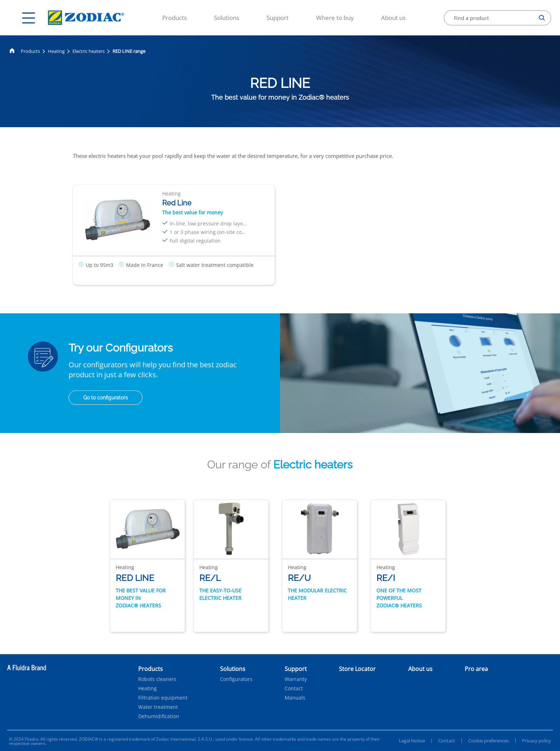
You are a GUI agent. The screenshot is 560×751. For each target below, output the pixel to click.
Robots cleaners (157, 679)
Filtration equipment (163, 698)
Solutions (227, 18)
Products (174, 18)
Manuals (295, 698)
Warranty (296, 679)
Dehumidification (159, 716)
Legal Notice (412, 741)
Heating (56, 51)
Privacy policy (537, 741)
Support (277, 18)
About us (393, 18)
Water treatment (158, 707)
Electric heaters (89, 51)
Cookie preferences (489, 741)
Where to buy (335, 18)
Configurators (236, 679)
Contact (294, 688)
